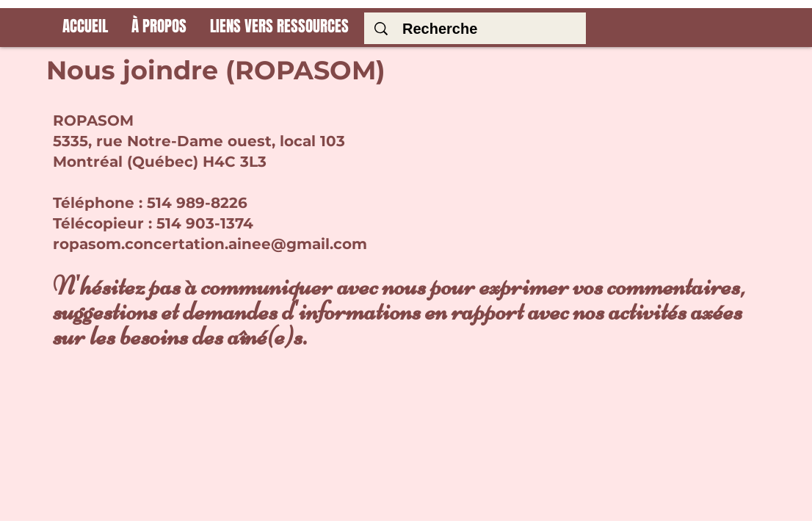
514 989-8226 (197, 203)
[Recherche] (479, 29)
